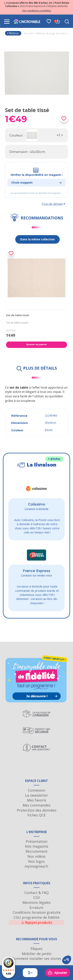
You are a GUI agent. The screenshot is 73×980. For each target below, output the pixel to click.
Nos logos (36, 861)
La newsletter (36, 795)
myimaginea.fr (36, 866)
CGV (37, 897)
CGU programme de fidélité (36, 917)
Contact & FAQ (36, 893)
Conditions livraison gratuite (37, 912)
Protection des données (37, 810)
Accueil (28, 33)
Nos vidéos (36, 856)
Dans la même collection (37, 239)
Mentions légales (36, 902)
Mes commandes (37, 805)
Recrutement (37, 851)
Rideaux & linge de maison (53, 33)
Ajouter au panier (37, 344)
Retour (13, 33)
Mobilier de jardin (37, 954)
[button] (67, 960)
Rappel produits (37, 922)
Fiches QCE (36, 815)
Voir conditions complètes (37, 11)
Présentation (36, 841)
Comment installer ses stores (36, 958)
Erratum (36, 908)
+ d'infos (54, 459)
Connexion (36, 790)
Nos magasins (37, 846)
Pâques (36, 949)
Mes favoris (37, 800)
